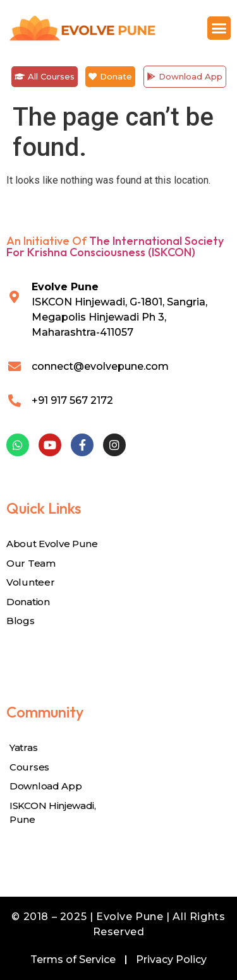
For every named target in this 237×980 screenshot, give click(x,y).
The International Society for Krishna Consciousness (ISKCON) (115, 246)
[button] (219, 28)
